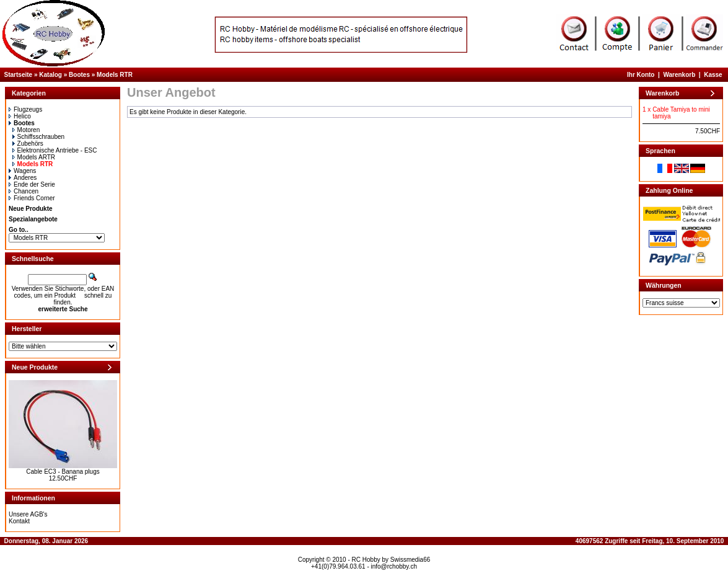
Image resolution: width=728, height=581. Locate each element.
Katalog (50, 75)
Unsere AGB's (28, 514)
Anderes (23, 178)
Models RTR (115, 75)
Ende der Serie (32, 184)
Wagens (22, 171)
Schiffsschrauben (39, 137)
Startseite (19, 75)
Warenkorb (679, 75)
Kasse (713, 75)
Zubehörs (28, 144)
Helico (20, 116)
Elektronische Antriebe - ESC (55, 150)
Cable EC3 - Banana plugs (63, 472)
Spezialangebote (33, 219)
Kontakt (19, 521)
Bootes (79, 75)
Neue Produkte (31, 209)
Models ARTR (34, 157)
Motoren (26, 130)
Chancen (24, 191)
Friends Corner (32, 198)
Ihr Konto (641, 75)
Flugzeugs (25, 109)
